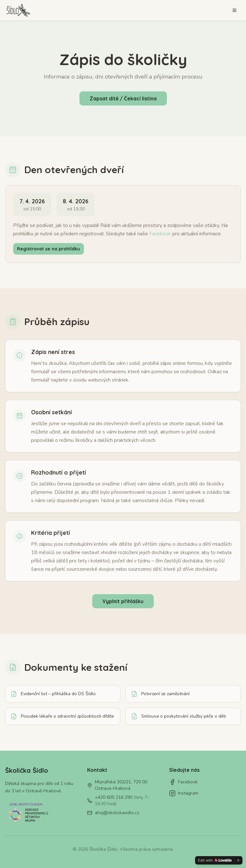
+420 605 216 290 (122, 801)
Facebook (160, 234)
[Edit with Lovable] (215, 860)
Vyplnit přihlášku (123, 601)
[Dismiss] (238, 860)
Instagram (184, 793)
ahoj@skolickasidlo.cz (117, 813)
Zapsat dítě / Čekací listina (123, 98)
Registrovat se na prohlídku (49, 249)
